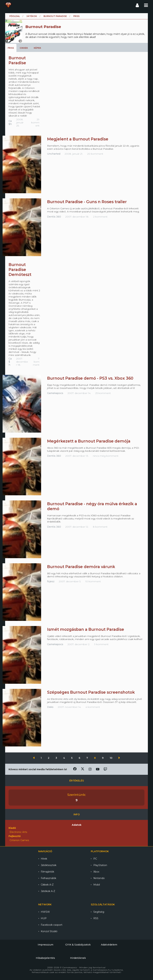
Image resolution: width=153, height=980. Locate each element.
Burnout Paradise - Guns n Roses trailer (87, 202)
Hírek (44, 859)
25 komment (103, 393)
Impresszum (45, 945)
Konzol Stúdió (49, 931)
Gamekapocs (55, 393)
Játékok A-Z (48, 891)
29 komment (35, 122)
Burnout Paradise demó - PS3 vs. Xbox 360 (90, 378)
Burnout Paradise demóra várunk (81, 567)
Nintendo (99, 878)
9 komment (101, 644)
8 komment (100, 527)
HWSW (45, 912)
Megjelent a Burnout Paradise (78, 139)
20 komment (95, 154)
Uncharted (54, 154)
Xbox (96, 872)
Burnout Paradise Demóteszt (20, 270)
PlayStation (100, 865)
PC (95, 859)
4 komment (93, 707)
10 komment (93, 581)
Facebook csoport (52, 925)
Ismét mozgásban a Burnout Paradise (86, 629)
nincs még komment (106, 456)
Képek (37, 48)
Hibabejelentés (45, 958)
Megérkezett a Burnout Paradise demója (89, 441)
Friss (11, 48)
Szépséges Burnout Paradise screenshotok (91, 692)
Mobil (97, 885)
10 (111, 758)
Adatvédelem (109, 945)
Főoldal (15, 16)
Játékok (32, 16)
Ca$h (10, 122)
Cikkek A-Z (47, 885)
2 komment (100, 217)
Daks (50, 707)
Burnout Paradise (55, 16)
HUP (44, 918)
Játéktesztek (49, 865)
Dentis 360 (54, 217)
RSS (96, 918)
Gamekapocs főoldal (8, 5)
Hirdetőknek (78, 958)
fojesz (51, 581)
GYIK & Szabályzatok (78, 945)
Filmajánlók (47, 872)
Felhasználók (48, 878)
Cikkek (24, 48)
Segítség (99, 912)
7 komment (36, 362)
